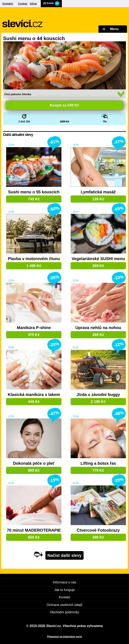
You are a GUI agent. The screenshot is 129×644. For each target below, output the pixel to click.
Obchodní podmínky (64, 612)
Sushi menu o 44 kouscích (34, 38)
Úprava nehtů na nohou (98, 328)
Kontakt (64, 597)
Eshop (33, 4)
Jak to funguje (64, 590)
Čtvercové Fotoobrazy (98, 530)
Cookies (23, 4)
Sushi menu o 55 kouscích (34, 192)
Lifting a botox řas (98, 463)
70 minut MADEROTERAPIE (34, 530)
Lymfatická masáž (98, 192)
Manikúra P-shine (34, 328)
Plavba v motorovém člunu (34, 259)
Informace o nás (65, 582)
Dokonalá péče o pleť (34, 463)
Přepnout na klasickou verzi (64, 637)
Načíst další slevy (65, 555)
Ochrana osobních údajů (64, 605)
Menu (110, 29)
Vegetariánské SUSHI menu (98, 259)
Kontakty (8, 4)
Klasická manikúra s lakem (34, 395)
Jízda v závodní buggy (98, 395)
